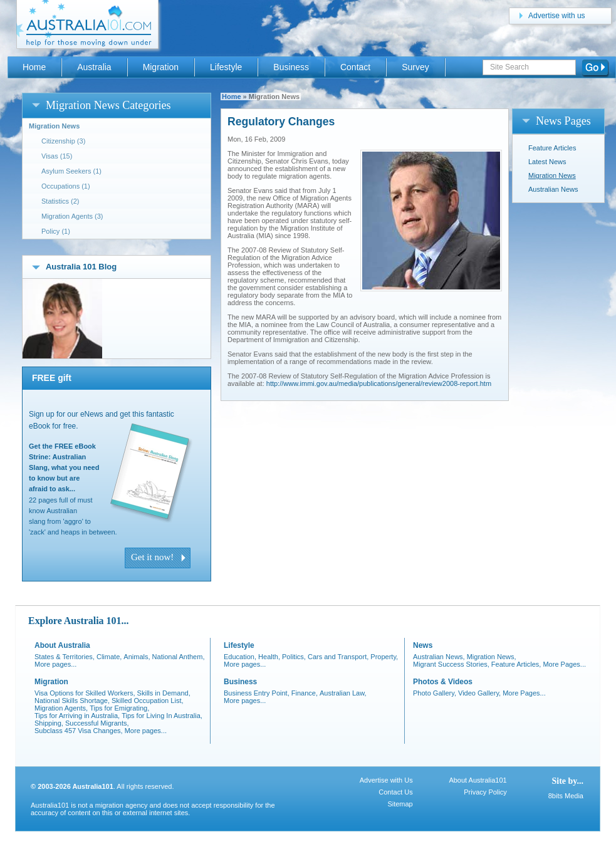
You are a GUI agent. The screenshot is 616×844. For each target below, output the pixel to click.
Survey (415, 67)
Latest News (547, 162)
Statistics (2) (60, 201)
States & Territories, (65, 657)
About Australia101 (478, 780)
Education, (240, 657)
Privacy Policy (485, 792)
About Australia (62, 645)
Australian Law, (343, 693)
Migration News (552, 175)
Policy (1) (56, 231)
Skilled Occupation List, (148, 701)
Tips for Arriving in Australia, (77, 716)
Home (232, 96)
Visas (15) (57, 156)
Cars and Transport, (338, 657)
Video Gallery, (479, 693)
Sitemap (400, 804)
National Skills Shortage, (72, 701)
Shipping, (49, 723)
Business (291, 67)
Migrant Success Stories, (451, 664)
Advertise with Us (386, 780)
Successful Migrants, (97, 723)
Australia (94, 67)
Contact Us (395, 792)
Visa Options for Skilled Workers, (85, 693)
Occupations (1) (66, 186)
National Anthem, (179, 657)
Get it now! (152, 557)
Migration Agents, (61, 708)
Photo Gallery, (435, 693)
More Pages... (564, 664)
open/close (36, 105)
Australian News (553, 189)
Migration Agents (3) (72, 216)
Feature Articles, (516, 664)
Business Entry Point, (257, 693)
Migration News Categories (108, 105)
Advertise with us (557, 16)
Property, (384, 657)
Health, (269, 657)
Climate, (109, 657)
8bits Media (566, 796)
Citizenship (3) (63, 141)
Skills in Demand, (164, 693)
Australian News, (439, 657)
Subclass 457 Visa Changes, (79, 731)
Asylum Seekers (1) (71, 171)
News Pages (563, 121)
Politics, (294, 657)
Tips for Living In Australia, (162, 716)
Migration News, (492, 657)
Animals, (137, 657)
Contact (355, 67)
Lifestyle (226, 67)
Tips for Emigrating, (119, 708)
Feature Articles (552, 148)
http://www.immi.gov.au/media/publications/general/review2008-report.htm (379, 383)
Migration (161, 67)
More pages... (55, 664)
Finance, (305, 693)
